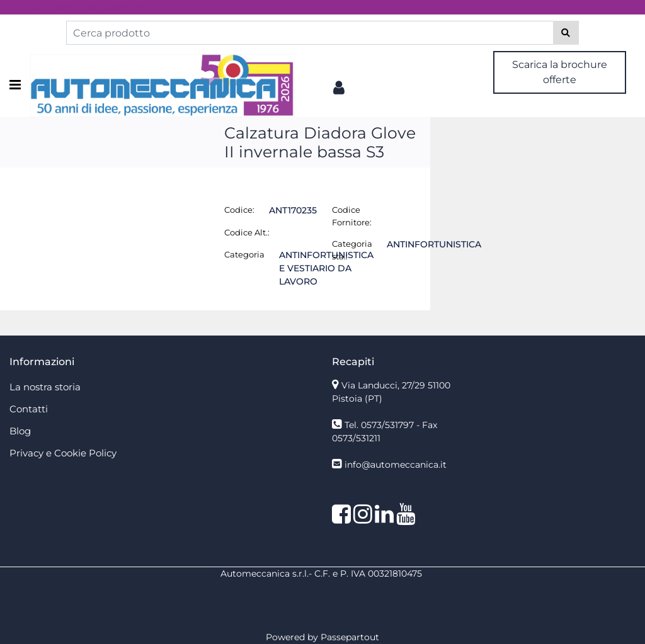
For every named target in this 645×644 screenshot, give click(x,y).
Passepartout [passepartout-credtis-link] (350, 637)
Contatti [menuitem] (29, 409)
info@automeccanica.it (396, 465)
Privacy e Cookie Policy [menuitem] (63, 453)
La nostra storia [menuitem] (45, 387)
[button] (566, 33)
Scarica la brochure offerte (560, 72)
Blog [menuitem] (20, 431)
